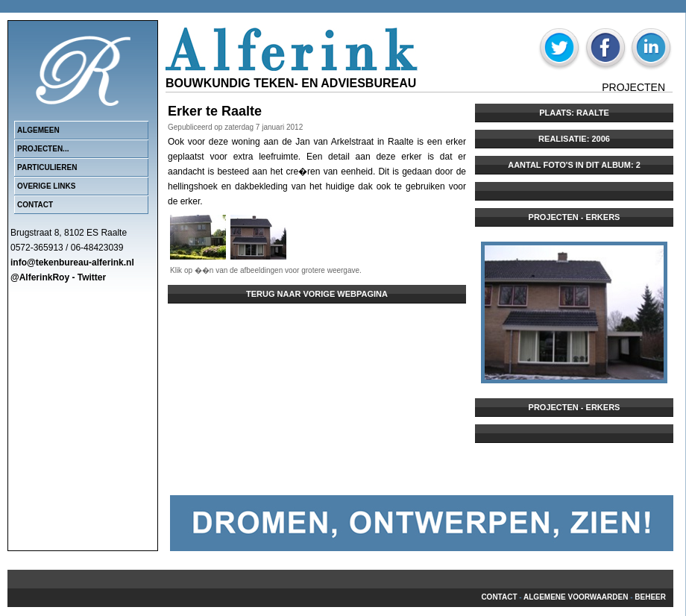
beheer (650, 597)
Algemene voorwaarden (576, 597)
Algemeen (38, 130)
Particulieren (47, 167)
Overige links (46, 186)
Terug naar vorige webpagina (317, 294)
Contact (35, 205)
